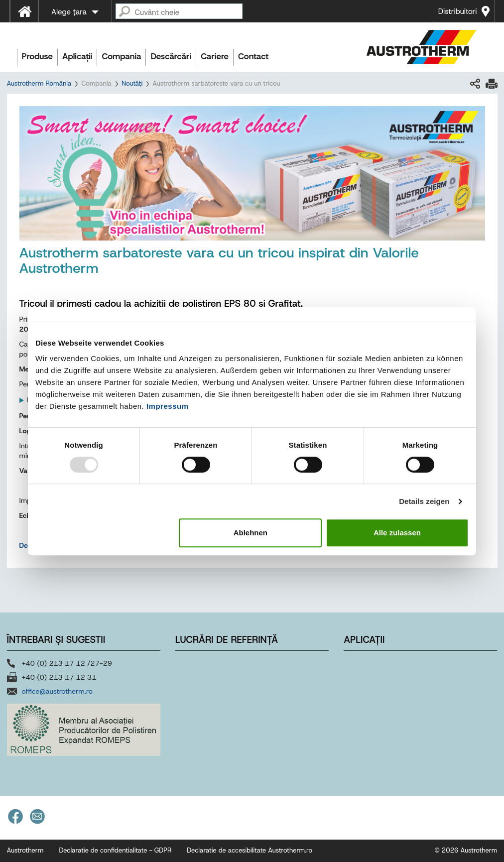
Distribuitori (458, 11)
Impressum (168, 406)
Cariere (215, 56)
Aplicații (77, 56)
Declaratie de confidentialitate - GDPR (115, 850)
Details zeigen (424, 501)
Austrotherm (25, 850)
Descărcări (171, 56)
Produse (38, 56)
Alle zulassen (397, 533)
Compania (121, 56)
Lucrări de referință (227, 640)
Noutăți (132, 83)
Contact (253, 56)
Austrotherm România (39, 83)
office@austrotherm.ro (57, 691)
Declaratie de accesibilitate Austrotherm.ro (250, 850)
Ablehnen (251, 533)
